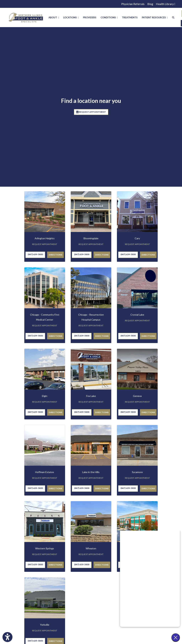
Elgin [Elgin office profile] (45, 397)
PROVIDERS (90, 17)
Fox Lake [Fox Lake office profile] (91, 397)
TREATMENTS (130, 17)
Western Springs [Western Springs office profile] (45, 550)
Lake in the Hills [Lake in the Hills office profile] (91, 474)
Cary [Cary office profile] (137, 240)
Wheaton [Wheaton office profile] (91, 550)
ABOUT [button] (54, 17)
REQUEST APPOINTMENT (91, 113)
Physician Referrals (133, 4)
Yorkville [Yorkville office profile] (45, 626)
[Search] (173, 18)
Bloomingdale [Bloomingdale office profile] (91, 240)
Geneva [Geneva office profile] (137, 397)
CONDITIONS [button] (109, 17)
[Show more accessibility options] (7, 637)
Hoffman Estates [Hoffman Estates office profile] (45, 474)
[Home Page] (26, 17)
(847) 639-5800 (35, 256)
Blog (150, 4)
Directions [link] (55, 256)
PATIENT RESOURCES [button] (155, 17)
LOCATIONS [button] (71, 17)
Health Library (166, 4)
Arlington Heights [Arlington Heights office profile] (45, 240)
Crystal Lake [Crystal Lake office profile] (137, 316)
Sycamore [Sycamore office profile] (137, 474)
